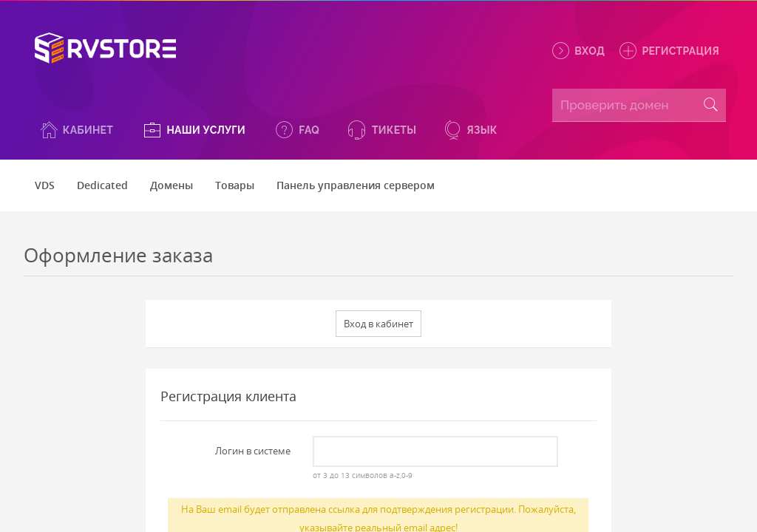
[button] (76, 130)
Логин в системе (253, 451)
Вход (578, 51)
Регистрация (668, 51)
